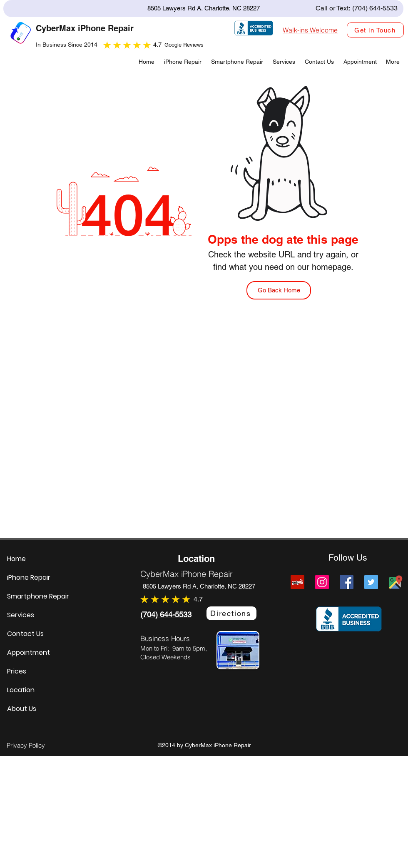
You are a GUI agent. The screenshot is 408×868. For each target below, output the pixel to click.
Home (16, 559)
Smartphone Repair (38, 596)
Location (21, 690)
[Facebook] (347, 582)
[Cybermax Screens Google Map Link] (396, 582)
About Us (22, 709)
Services (21, 615)
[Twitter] (371, 582)
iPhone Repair (29, 577)
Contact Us (25, 634)
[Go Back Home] (279, 290)
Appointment (29, 652)
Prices (17, 671)
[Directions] (231, 613)
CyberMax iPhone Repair (187, 574)
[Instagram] (322, 582)
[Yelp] (297, 582)
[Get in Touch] (375, 30)
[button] (283, 62)
